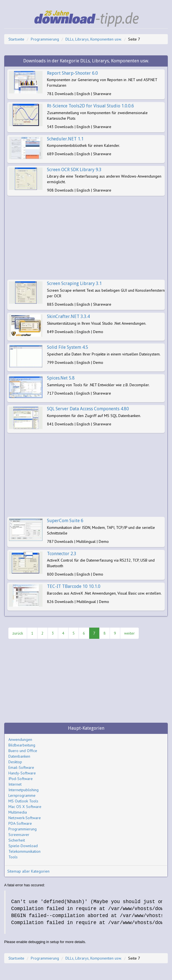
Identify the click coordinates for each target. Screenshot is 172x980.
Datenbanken (19, 756)
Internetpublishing (23, 790)
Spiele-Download (23, 846)
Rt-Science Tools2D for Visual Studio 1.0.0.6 (90, 106)
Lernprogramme (22, 795)
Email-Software (21, 767)
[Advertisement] (86, 238)
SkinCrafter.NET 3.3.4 (68, 316)
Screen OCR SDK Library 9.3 (74, 170)
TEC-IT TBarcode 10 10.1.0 (74, 586)
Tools (13, 857)
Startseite (16, 39)
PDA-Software (20, 823)
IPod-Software (21, 779)
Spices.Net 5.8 (61, 378)
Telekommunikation (24, 851)
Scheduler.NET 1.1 (65, 139)
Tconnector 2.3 (62, 554)
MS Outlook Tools (23, 801)
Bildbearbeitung (22, 745)
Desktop (15, 762)
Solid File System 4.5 (68, 347)
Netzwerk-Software (25, 818)
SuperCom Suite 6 (65, 521)
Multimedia (18, 812)
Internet (15, 784)
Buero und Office (23, 751)
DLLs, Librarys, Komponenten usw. (94, 39)
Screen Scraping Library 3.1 (74, 283)
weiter (129, 633)
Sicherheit (17, 840)
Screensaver (19, 835)
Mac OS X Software (25, 807)
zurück (18, 633)
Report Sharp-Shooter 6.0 (72, 73)
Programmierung (45, 39)
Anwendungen (20, 739)
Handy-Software (22, 773)
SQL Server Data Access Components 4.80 (88, 409)
